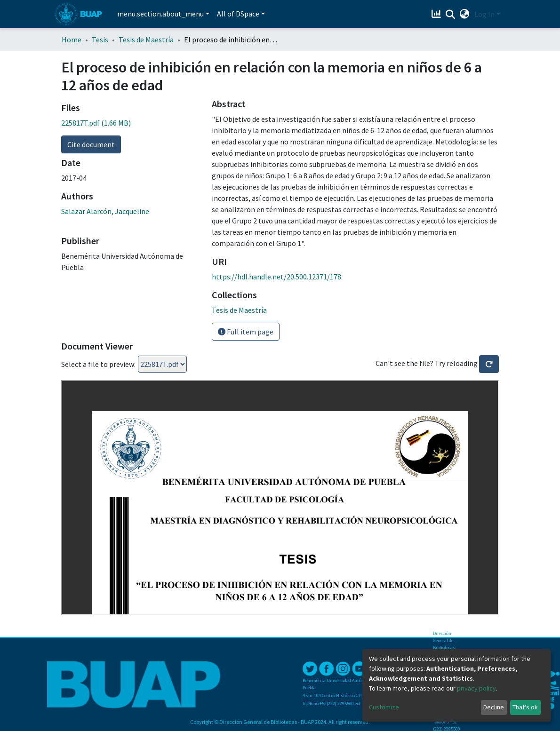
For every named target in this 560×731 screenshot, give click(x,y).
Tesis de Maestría (146, 40)
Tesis (100, 40)
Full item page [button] (246, 332)
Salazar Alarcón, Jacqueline (105, 211)
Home (72, 40)
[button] (465, 14)
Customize (384, 707)
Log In (484, 14)
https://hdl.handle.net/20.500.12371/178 (276, 277)
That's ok (525, 707)
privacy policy (476, 688)
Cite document (91, 144)
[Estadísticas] (437, 14)
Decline (494, 707)
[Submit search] (451, 15)
